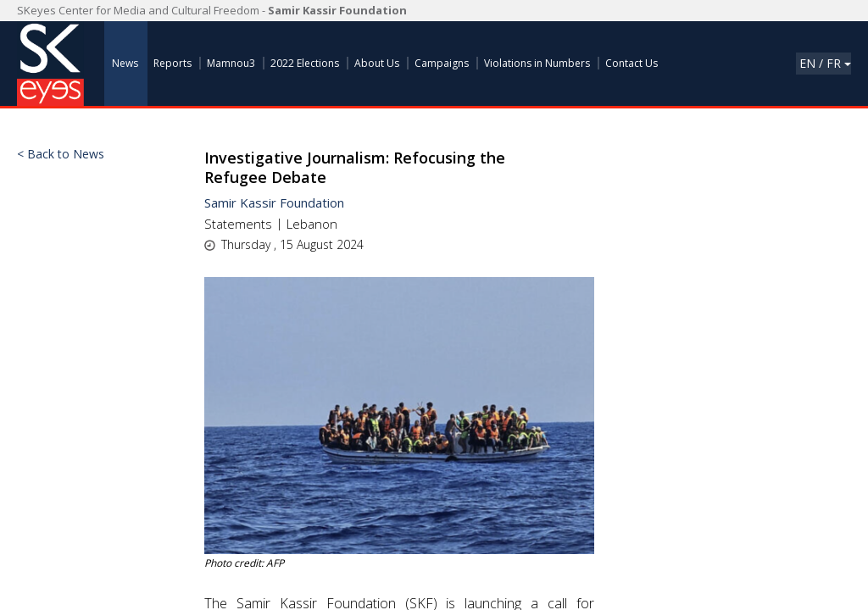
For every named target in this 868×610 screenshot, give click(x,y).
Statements (238, 224)
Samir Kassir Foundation (274, 202)
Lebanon (312, 224)
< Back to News (61, 154)
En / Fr (825, 63)
